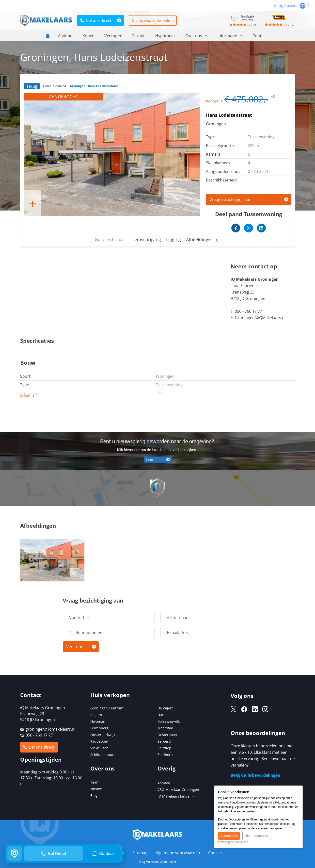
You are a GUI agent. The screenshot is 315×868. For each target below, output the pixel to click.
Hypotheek (165, 36)
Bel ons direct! (96, 20)
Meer (25, 396)
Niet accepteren (257, 836)
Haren (163, 715)
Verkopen (113, 36)
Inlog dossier (292, 5)
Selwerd (164, 741)
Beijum (96, 715)
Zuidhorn (165, 755)
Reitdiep (164, 748)
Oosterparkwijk (103, 735)
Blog (94, 795)
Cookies (215, 853)
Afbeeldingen (202, 239)
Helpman (98, 721)
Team (95, 782)
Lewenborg (99, 728)
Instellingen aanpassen (235, 842)
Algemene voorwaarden (178, 853)
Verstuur (74, 647)
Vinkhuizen (99, 748)
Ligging (173, 239)
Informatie (230, 36)
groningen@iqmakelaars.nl (50, 729)
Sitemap (140, 853)
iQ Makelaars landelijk (176, 796)
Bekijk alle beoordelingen (255, 775)
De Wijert (165, 708)
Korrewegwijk (169, 721)
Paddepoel (99, 741)
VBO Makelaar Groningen (178, 790)
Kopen (88, 36)
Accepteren (229, 836)
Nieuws (96, 789)
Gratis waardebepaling (153, 20)
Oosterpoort (167, 735)
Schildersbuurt (103, 755)
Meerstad (165, 728)
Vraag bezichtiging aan (230, 199)
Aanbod (65, 36)
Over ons (197, 36)
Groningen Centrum (107, 708)
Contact (260, 36)
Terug (32, 86)
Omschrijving (147, 239)
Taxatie (139, 36)
